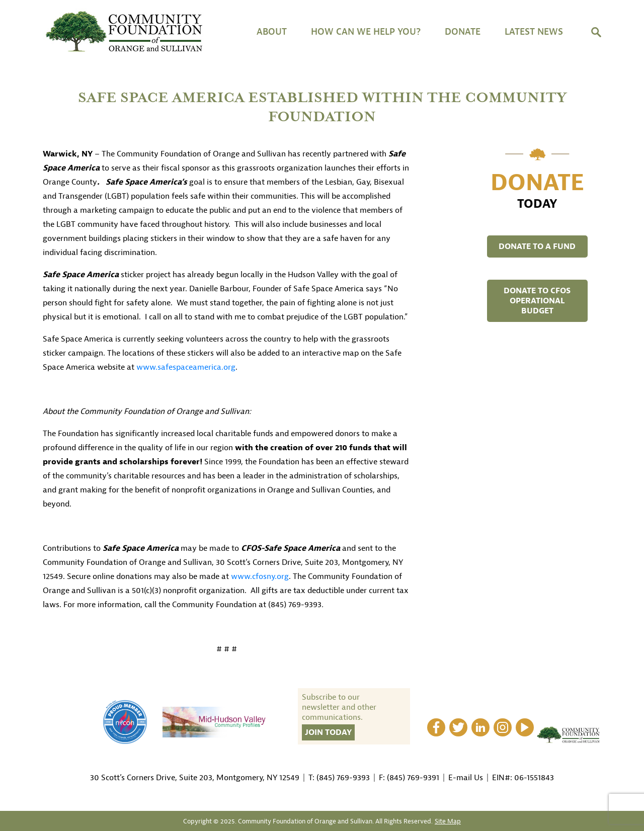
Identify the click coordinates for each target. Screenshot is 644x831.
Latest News (534, 32)
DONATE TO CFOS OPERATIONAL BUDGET (537, 301)
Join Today (328, 732)
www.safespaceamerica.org (186, 367)
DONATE (463, 32)
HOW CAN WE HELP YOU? (366, 32)
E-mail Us (466, 778)
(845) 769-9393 (343, 778)
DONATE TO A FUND (537, 246)
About (272, 32)
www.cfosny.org (260, 576)
